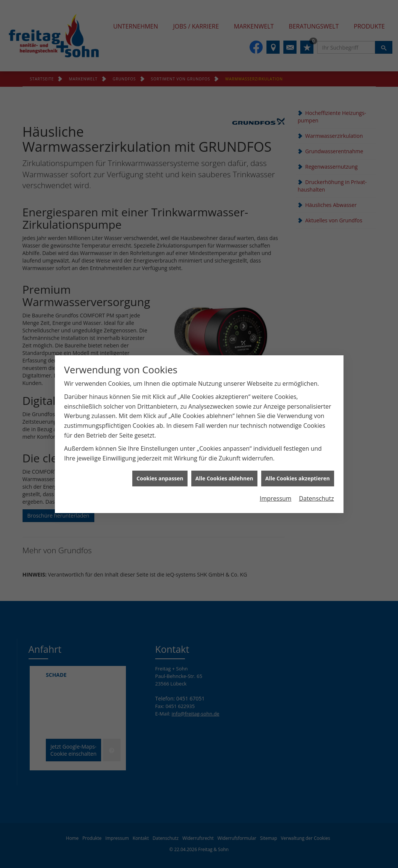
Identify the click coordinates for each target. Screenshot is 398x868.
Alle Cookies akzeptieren (298, 456)
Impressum (275, 476)
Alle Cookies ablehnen (224, 456)
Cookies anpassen (160, 456)
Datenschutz (316, 476)
